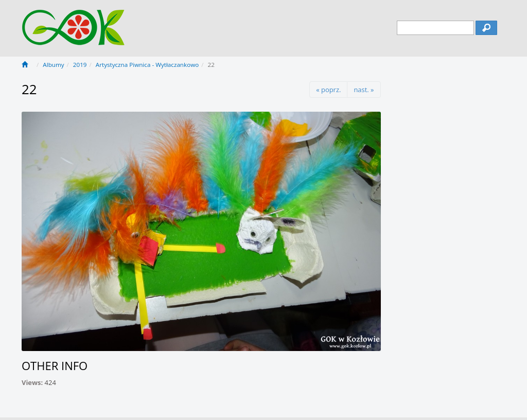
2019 (80, 65)
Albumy (53, 65)
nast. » (364, 90)
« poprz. (328, 90)
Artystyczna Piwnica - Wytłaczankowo (147, 65)
